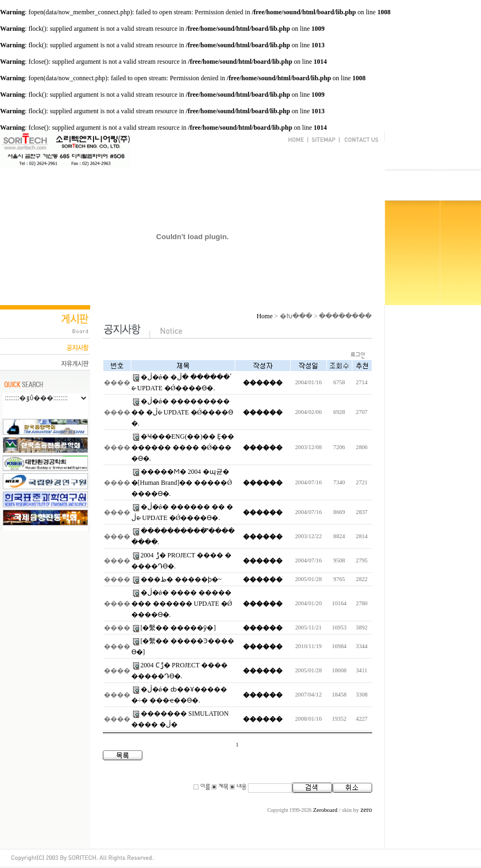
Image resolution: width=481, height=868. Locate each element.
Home (265, 316)
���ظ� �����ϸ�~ (181, 579)
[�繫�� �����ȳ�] (178, 628)
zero (366, 810)
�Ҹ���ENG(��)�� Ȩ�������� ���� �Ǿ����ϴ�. (183, 447)
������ (263, 383)
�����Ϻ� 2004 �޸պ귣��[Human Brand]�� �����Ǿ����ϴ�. (182, 483)
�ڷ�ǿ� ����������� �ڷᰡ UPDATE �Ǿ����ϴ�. (183, 412)
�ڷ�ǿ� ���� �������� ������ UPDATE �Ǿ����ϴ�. (182, 604)
